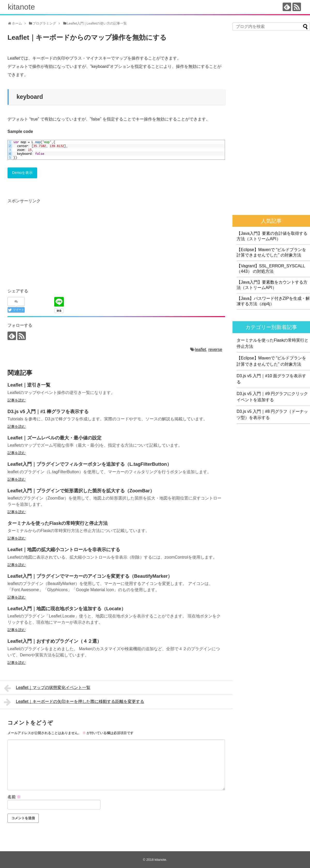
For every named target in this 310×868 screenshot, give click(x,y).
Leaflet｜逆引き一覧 (29, 385)
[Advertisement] (51, 241)
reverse (215, 349)
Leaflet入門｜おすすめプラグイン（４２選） (55, 641)
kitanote (21, 7)
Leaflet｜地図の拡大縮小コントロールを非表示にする (64, 550)
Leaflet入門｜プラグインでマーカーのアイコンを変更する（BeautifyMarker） (90, 576)
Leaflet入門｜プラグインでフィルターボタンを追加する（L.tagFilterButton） (90, 464)
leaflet (201, 349)
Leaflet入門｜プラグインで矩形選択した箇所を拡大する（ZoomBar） (81, 491)
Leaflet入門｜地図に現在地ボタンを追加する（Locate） (67, 609)
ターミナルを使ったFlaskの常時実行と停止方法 (58, 523)
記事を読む (17, 400)
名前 (14, 797)
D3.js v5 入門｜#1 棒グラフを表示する (48, 412)
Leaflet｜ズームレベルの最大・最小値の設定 (55, 438)
